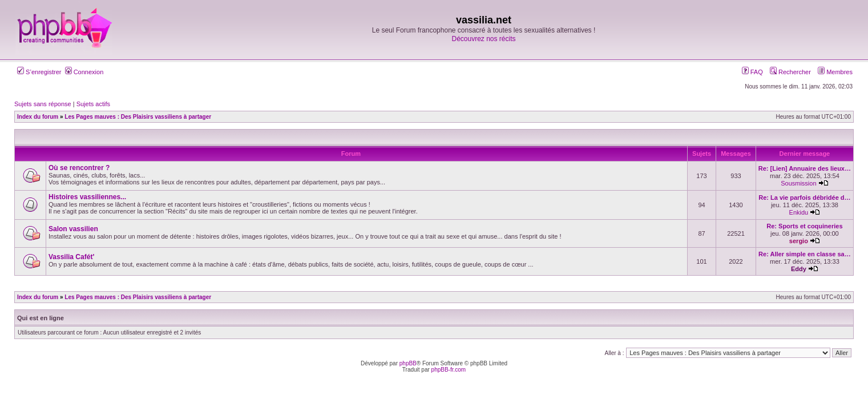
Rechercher (790, 72)
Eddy (799, 269)
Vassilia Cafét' (71, 257)
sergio (799, 241)
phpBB (408, 363)
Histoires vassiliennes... (87, 197)
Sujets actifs (93, 104)
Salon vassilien (73, 229)
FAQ (752, 72)
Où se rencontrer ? (79, 168)
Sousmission (798, 183)
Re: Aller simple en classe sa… (805, 254)
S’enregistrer (39, 72)
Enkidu (799, 212)
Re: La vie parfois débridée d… (804, 198)
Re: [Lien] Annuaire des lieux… (805, 168)
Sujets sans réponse (43, 104)
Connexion (84, 72)
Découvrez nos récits (483, 39)
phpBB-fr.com (449, 370)
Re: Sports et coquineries (804, 226)
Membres (835, 72)
